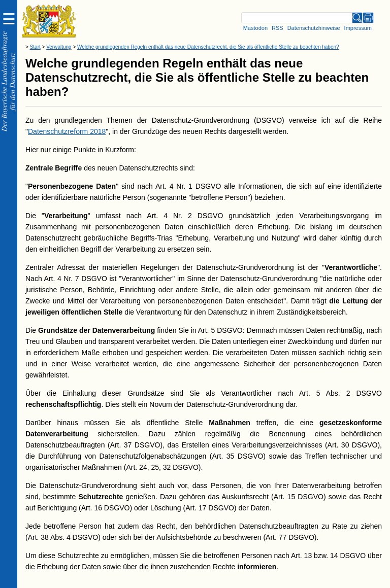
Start (35, 47)
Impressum (358, 28)
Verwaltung (59, 47)
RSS (278, 28)
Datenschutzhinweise (314, 28)
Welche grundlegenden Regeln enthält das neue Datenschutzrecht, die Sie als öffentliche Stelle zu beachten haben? (208, 47)
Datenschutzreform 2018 (67, 131)
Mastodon (255, 28)
